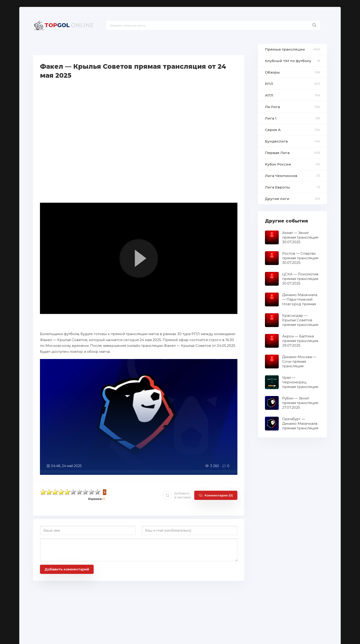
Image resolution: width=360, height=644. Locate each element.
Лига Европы (277, 187)
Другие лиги (277, 199)
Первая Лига (277, 153)
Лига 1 (271, 118)
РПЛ (269, 84)
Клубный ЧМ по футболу (288, 61)
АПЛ (269, 95)
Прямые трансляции (285, 49)
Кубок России (278, 164)
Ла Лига (272, 107)
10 (98, 492)
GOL (69, 25)
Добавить (177, 495)
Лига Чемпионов (281, 176)
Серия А (273, 130)
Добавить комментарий (67, 569)
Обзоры (272, 72)
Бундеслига (276, 141)
